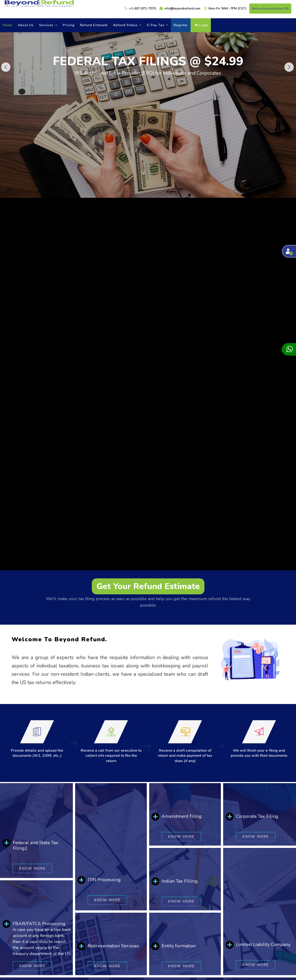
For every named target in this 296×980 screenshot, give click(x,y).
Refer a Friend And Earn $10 (270, 9)
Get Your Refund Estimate (148, 586)
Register (181, 25)
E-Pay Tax (158, 25)
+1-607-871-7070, (141, 8)
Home (8, 25)
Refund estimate (94, 25)
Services (48, 25)
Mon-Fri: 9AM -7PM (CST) (225, 8)
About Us (26, 25)
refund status (127, 25)
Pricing (69, 25)
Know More (32, 868)
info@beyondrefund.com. (180, 8)
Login (202, 25)
